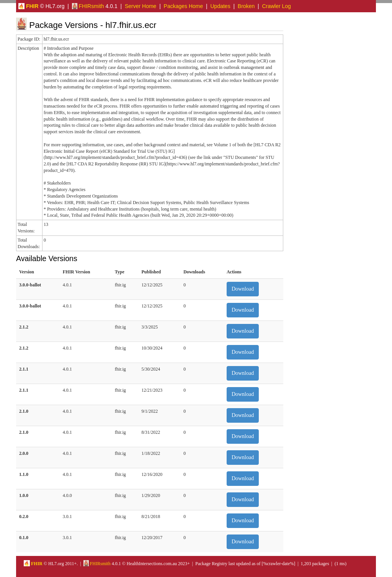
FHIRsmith (88, 6)
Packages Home (184, 6)
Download (243, 289)
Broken (246, 6)
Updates (220, 6)
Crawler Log (276, 6)
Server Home (140, 6)
